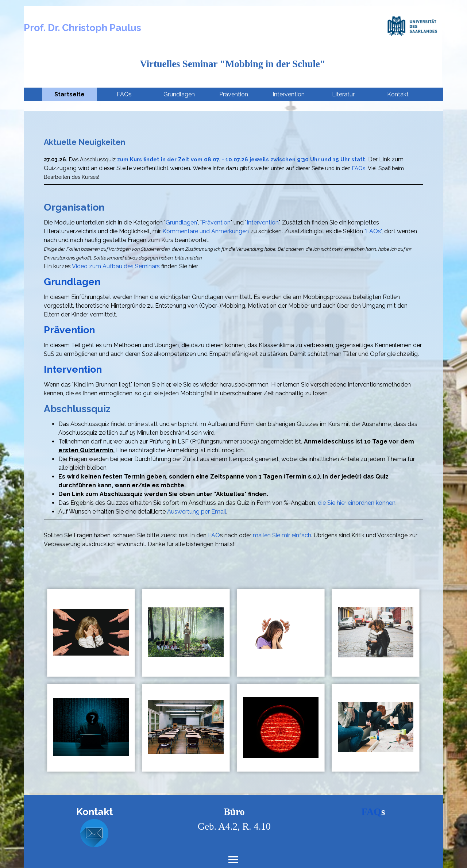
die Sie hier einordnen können (357, 503)
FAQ (214, 535)
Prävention (234, 94)
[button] (94, 834)
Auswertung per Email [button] (197, 512)
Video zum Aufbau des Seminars (116, 266)
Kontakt (398, 94)
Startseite (70, 94)
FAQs (124, 94)
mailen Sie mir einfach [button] (282, 535)
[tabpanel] (233, 343)
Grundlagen (179, 94)
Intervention (289, 94)
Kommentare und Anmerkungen (206, 231)
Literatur (343, 94)
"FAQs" (373, 231)
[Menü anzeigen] (233, 859)
